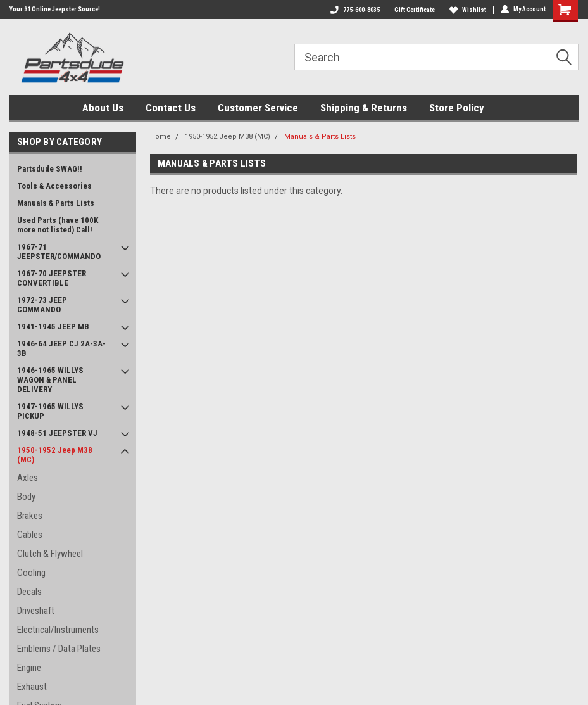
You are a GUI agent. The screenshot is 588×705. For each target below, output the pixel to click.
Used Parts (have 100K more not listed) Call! (58, 225)
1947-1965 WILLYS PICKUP (50, 411)
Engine (29, 668)
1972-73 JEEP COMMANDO (42, 305)
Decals (29, 592)
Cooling (31, 573)
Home (160, 137)
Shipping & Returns (364, 108)
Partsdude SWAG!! (50, 169)
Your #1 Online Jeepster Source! (55, 9)
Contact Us (171, 108)
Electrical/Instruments (58, 630)
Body (26, 497)
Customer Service (258, 108)
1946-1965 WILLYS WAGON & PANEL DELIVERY (50, 380)
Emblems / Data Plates (59, 649)
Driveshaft (36, 611)
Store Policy (457, 108)
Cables (30, 535)
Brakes (30, 516)
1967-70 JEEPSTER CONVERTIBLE (52, 278)
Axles (28, 478)
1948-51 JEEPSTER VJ (57, 433)
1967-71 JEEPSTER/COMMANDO (59, 251)
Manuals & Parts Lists (56, 203)
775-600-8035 (355, 10)
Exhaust (32, 687)
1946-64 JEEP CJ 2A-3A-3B (61, 348)
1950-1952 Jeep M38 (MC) (55, 455)
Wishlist (468, 10)
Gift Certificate (415, 10)
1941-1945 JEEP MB (53, 327)
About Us (103, 108)
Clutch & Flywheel (50, 554)
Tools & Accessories (54, 186)
